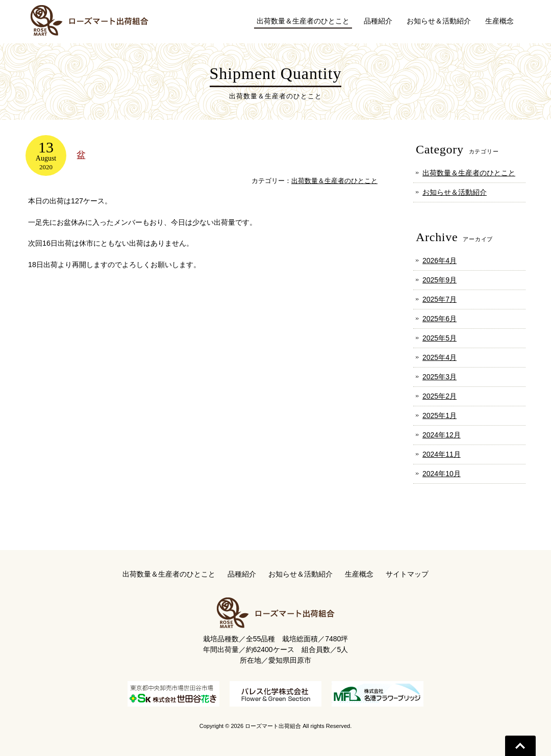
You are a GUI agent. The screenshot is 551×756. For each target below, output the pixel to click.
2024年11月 (442, 454)
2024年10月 (442, 474)
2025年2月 (440, 396)
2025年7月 (440, 299)
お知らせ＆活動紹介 (455, 192)
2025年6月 (440, 319)
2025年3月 (440, 377)
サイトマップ (407, 574)
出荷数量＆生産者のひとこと (334, 181)
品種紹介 (242, 574)
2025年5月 (440, 338)
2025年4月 (440, 357)
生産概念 (359, 574)
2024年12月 (442, 435)
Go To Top (520, 746)
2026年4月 (440, 260)
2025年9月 (440, 280)
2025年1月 (440, 415)
